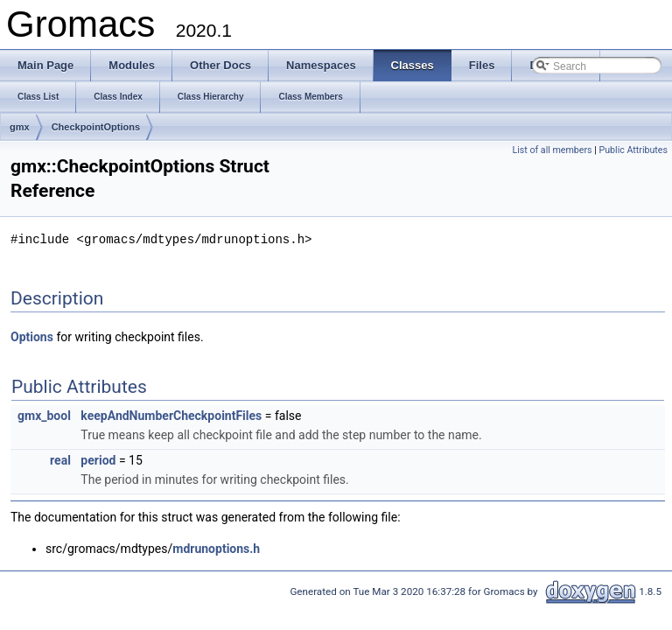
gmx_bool (44, 415)
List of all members (552, 150)
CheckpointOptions (96, 127)
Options (32, 336)
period (98, 459)
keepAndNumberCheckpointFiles (171, 415)
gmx (20, 127)
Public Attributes (633, 150)
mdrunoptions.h (216, 548)
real (60, 459)
